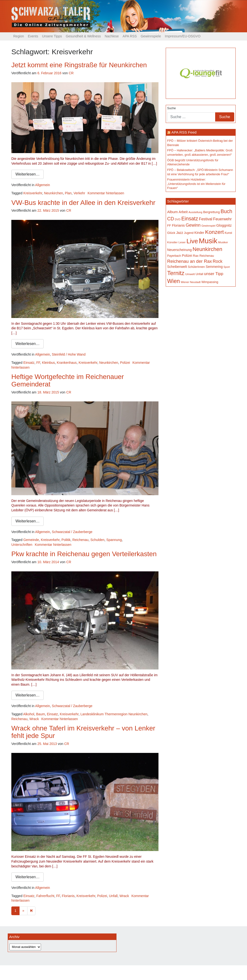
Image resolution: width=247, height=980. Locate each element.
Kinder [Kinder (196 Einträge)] (199, 233)
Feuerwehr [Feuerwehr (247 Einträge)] (223, 219)
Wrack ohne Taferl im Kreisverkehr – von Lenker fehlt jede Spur (83, 732)
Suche (172, 108)
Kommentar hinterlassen (106, 193)
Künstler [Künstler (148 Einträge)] (172, 242)
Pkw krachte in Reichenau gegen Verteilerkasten (84, 554)
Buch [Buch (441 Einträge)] (226, 211)
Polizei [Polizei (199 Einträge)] (187, 256)
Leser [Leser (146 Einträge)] (182, 242)
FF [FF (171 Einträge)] (169, 226)
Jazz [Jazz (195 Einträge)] (180, 233)
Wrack (34, 719)
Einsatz (29, 363)
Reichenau (80, 540)
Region (19, 36)
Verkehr (79, 193)
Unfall (113, 896)
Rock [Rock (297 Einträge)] (218, 261)
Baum (41, 714)
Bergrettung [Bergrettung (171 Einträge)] (211, 212)
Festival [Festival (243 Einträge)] (206, 219)
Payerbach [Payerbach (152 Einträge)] (174, 256)
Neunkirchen (53, 193)
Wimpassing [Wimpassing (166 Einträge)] (210, 282)
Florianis (68, 896)
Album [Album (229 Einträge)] (172, 212)
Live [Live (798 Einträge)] (192, 241)
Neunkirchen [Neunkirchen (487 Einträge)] (207, 249)
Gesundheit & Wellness (83, 36)
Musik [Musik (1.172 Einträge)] (208, 241)
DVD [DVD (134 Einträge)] (178, 219)
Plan (68, 193)
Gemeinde (31, 540)
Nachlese (112, 36)
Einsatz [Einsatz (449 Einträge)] (190, 219)
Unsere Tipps (52, 36)
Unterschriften (22, 545)
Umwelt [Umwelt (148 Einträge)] (190, 274)
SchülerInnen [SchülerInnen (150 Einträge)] (196, 267)
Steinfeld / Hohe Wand (69, 354)
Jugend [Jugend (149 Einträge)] (189, 233)
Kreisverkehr (33, 193)
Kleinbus (48, 363)
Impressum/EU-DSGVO (183, 36)
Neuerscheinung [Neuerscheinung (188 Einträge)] (179, 250)
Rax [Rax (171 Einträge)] (196, 256)
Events (33, 36)
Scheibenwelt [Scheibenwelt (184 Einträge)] (177, 267)
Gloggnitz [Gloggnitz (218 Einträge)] (224, 225)
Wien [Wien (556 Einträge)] (174, 281)
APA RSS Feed (184, 132)
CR (71, 73)
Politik (66, 540)
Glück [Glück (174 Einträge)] (171, 233)
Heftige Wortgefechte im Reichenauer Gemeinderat (68, 380)
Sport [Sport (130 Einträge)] (227, 267)
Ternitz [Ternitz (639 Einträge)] (176, 273)
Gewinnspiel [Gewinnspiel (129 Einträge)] (208, 226)
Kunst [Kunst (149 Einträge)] (228, 233)
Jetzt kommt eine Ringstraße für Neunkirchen (79, 65)
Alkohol (29, 714)
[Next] (31, 911)
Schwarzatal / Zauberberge (72, 532)
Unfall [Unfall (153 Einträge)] (199, 274)
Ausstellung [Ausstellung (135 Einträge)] (196, 212)
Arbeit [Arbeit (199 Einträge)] (183, 212)
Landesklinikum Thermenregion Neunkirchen (114, 714)
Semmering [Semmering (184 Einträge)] (214, 267)
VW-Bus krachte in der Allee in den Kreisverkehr (83, 203)
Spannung (114, 540)
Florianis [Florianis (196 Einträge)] (178, 225)
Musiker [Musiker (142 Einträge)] (223, 242)
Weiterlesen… (27, 174)
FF (38, 363)
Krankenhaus (67, 363)
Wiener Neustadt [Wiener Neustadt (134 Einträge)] (191, 282)
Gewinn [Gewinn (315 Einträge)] (193, 225)
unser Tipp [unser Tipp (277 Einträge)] (214, 274)
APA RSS (130, 36)
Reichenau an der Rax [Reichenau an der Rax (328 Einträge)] (189, 261)
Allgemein (43, 185)
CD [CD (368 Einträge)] (171, 219)
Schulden (97, 540)
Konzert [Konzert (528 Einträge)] (214, 232)
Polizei (125, 363)
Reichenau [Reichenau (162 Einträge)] (207, 256)
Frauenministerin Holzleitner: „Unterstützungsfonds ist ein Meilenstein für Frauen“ (196, 184)
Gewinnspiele (151, 36)
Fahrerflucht (45, 896)
